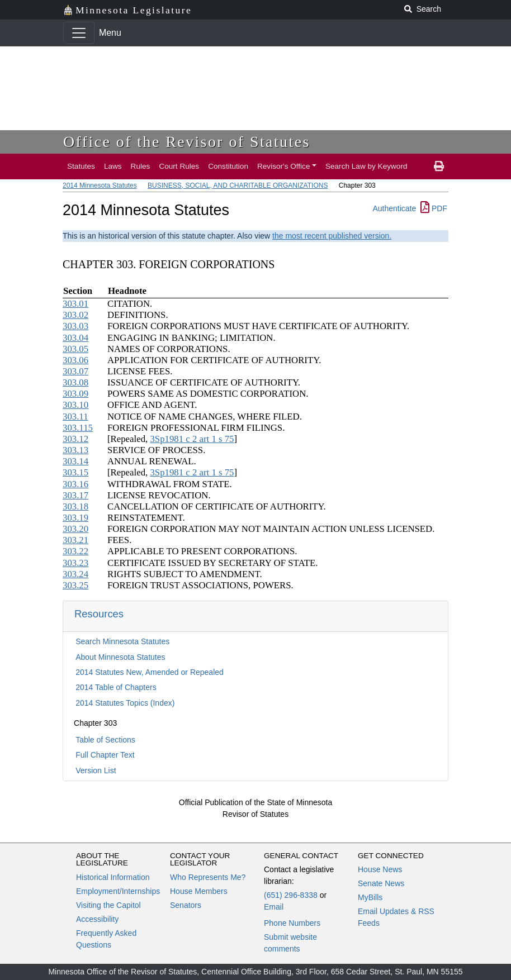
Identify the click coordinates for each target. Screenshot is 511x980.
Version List (96, 770)
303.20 (75, 529)
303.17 (75, 495)
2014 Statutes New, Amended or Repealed (150, 672)
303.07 (75, 371)
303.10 (75, 405)
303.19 (75, 518)
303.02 (75, 315)
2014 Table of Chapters (116, 687)
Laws (113, 166)
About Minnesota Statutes (120, 657)
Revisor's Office (284, 166)
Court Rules (179, 166)
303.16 (75, 484)
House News (380, 869)
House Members (199, 891)
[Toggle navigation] (79, 33)
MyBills (370, 897)
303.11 (75, 417)
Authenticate (394, 208)
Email (274, 907)
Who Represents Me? (208, 877)
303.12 (75, 439)
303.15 (75, 472)
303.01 (75, 304)
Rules (141, 166)
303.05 (75, 349)
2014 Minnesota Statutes (100, 185)
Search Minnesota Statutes (122, 641)
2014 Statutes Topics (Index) (125, 703)
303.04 (75, 338)
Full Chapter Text (105, 755)
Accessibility (97, 919)
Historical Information (113, 877)
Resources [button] (99, 614)
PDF (434, 208)
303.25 (75, 585)
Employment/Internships (118, 891)
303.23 (75, 563)
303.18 (75, 506)
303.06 (75, 360)
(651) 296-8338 (291, 895)
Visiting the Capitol (108, 905)
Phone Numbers (292, 923)
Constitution (228, 166)
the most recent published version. (332, 236)
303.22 (75, 551)
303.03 (75, 326)
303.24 (75, 574)
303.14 (75, 461)
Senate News (381, 883)
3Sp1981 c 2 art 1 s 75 (192, 439)
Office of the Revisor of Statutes (187, 142)
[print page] (439, 166)
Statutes (81, 166)
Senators (186, 905)
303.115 (78, 428)
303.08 (75, 382)
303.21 (75, 540)
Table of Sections (105, 740)
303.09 (75, 394)
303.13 (75, 450)
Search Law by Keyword (366, 166)
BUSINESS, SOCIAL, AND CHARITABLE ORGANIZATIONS (238, 185)
